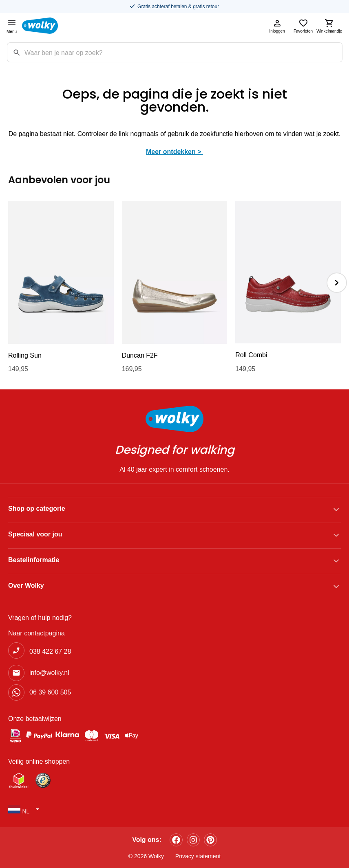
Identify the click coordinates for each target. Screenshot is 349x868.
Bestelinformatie (34, 560)
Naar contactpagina (36, 633)
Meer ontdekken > (174, 152)
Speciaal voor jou (35, 534)
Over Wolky (26, 586)
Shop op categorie (37, 509)
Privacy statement (198, 856)
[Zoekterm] (183, 52)
